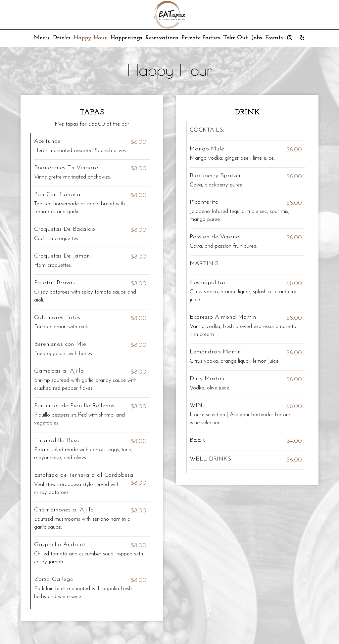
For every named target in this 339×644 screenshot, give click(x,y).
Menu (42, 38)
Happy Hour (90, 38)
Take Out (236, 38)
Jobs (257, 38)
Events (274, 38)
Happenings (126, 38)
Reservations (162, 38)
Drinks (62, 38)
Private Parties (201, 38)
